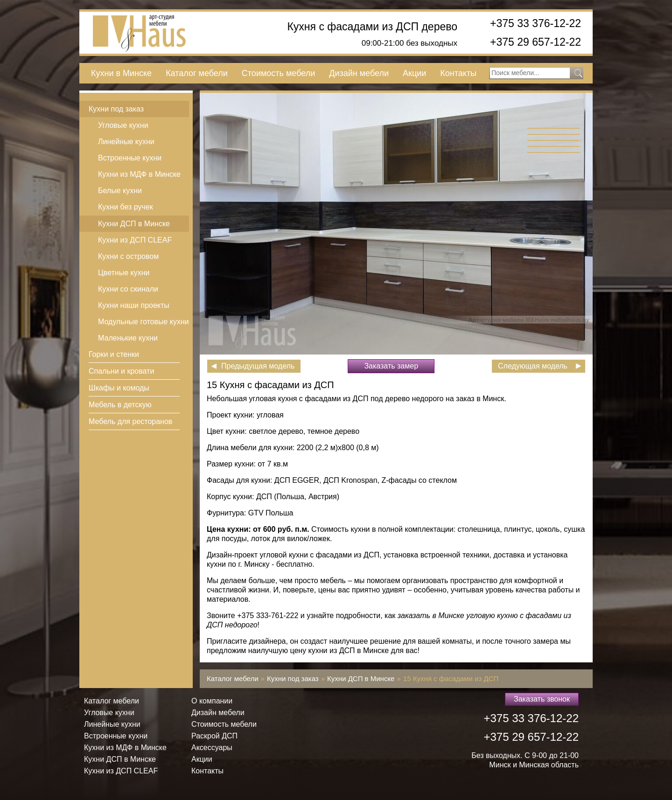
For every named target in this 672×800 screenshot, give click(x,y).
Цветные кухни (124, 273)
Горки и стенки (114, 354)
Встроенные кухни (130, 158)
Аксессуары (212, 748)
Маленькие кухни (128, 338)
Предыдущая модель (258, 366)
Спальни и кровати (121, 371)
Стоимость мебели (278, 73)
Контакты (458, 73)
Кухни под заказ (116, 109)
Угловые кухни (123, 125)
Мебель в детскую (120, 405)
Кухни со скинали (128, 289)
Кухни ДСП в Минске (134, 224)
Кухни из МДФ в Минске (139, 174)
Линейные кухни (126, 142)
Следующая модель (533, 366)
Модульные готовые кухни (143, 322)
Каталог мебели (197, 73)
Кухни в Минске (121, 73)
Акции (414, 73)
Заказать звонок (542, 699)
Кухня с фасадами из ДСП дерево (372, 27)
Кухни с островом (128, 256)
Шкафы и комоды (119, 388)
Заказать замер (391, 366)
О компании (212, 701)
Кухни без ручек (126, 207)
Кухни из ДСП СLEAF (135, 240)
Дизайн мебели (359, 73)
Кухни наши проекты (134, 305)
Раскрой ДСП (214, 736)
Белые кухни (120, 191)
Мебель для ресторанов (130, 421)
